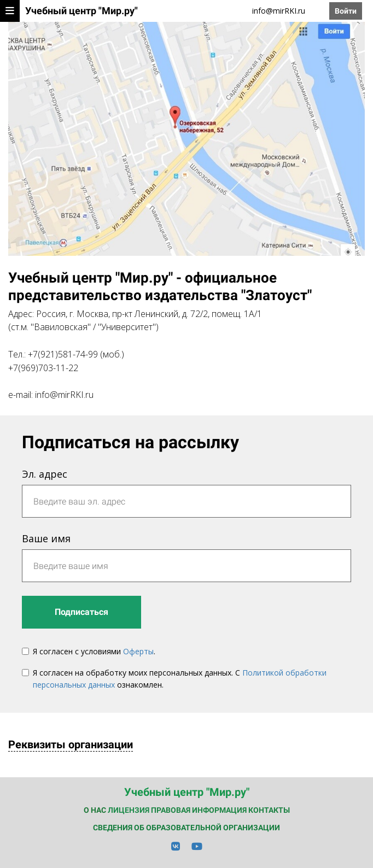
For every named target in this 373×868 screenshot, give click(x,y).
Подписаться (81, 612)
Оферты (138, 651)
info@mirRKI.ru (279, 11)
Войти (346, 11)
